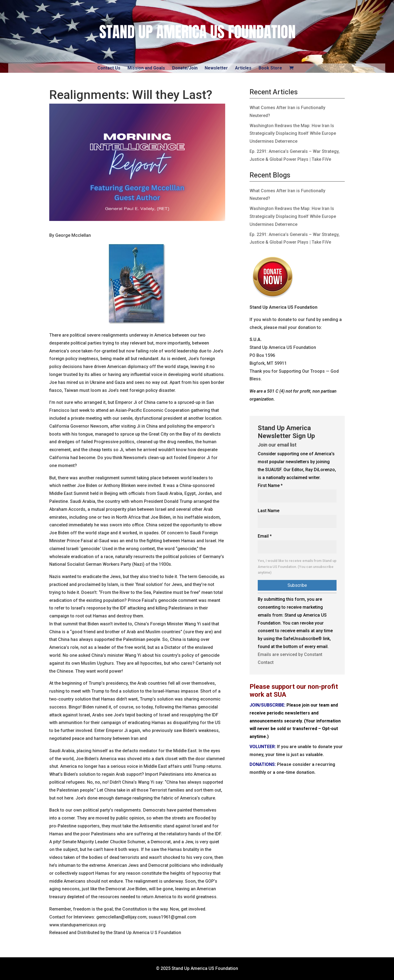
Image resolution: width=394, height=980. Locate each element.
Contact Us (109, 68)
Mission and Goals (146, 68)
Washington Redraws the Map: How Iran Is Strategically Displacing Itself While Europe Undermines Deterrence (293, 134)
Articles (243, 68)
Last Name (269, 511)
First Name (270, 485)
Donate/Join (185, 68)
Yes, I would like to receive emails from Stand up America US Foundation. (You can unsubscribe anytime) (297, 567)
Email (265, 536)
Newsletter (216, 68)
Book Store (270, 68)
